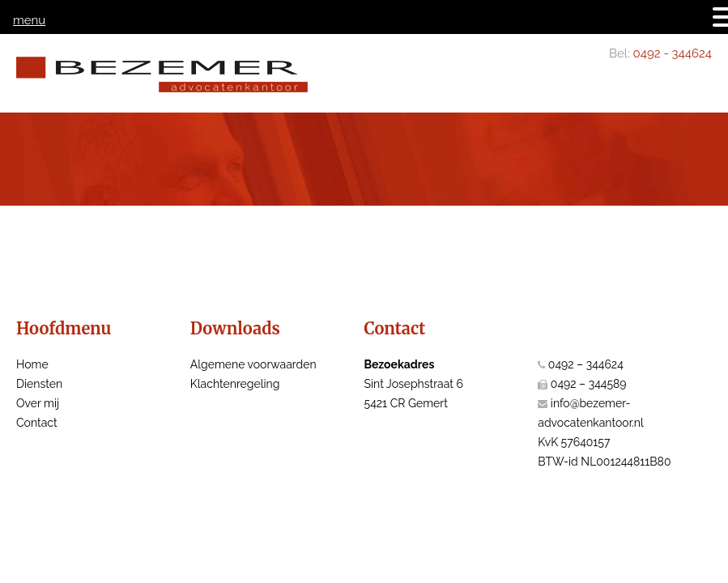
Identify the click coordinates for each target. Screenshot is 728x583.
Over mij (38, 403)
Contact (37, 423)
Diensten (39, 384)
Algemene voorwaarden (253, 364)
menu (29, 20)
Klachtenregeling (235, 384)
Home (32, 364)
